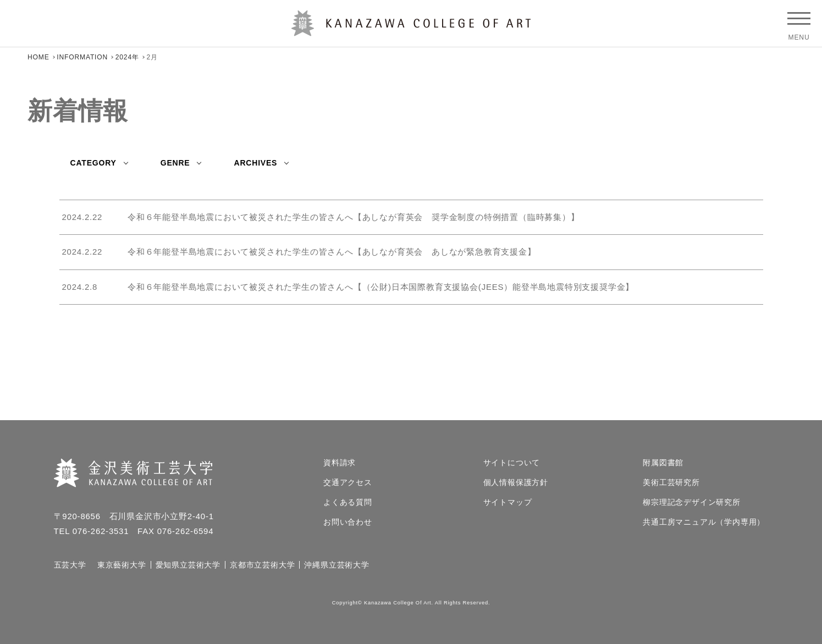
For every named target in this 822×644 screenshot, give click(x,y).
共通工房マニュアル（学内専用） (704, 522)
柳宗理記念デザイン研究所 (692, 502)
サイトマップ (508, 502)
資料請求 (340, 463)
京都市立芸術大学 (262, 565)
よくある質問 (348, 502)
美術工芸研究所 (671, 482)
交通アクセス (348, 482)
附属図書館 (663, 463)
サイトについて (512, 463)
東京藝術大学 (122, 565)
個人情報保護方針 (516, 482)
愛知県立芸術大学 (188, 565)
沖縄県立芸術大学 (336, 565)
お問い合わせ (348, 522)
